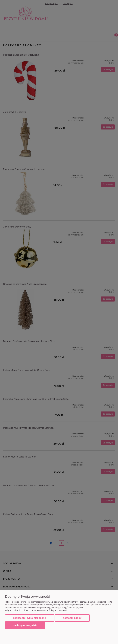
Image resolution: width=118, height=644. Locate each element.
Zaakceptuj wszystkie (25, 625)
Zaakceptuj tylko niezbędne (30, 618)
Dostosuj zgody (72, 618)
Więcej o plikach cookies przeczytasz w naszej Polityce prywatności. (37, 610)
